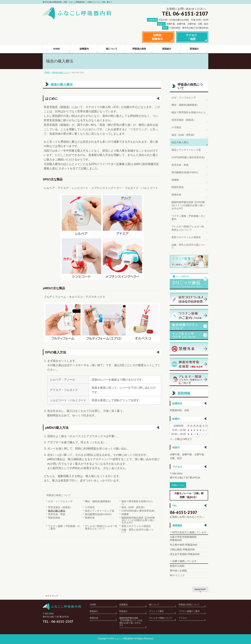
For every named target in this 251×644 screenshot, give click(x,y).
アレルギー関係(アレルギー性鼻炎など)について (101, 527)
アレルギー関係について (161, 618)
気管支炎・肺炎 (57, 514)
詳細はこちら (178, 485)
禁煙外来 (90, 518)
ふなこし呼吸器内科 (124, 639)
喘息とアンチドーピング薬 (100, 511)
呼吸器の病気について (61, 72)
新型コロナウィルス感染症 (136, 526)
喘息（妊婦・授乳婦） (134, 507)
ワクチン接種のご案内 (189, 611)
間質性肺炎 (54, 518)
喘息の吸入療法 (57, 511)
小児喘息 (90, 507)
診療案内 (124, 605)
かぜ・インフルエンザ (60, 501)
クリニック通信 (156, 611)
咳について (154, 605)
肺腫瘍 (125, 514)
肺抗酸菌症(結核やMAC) (98, 514)
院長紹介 (124, 611)
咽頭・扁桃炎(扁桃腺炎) (98, 501)
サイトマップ (52, 596)
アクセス (183, 618)
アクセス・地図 (191, 37)
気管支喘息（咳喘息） (60, 507)
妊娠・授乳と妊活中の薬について (137, 531)
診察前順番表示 (157, 37)
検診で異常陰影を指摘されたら (137, 503)
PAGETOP (200, 589)
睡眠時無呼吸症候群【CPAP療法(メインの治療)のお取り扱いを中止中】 (138, 520)
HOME (47, 72)
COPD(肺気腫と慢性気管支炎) (138, 511)
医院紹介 (94, 611)
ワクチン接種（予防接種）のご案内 (64, 527)
